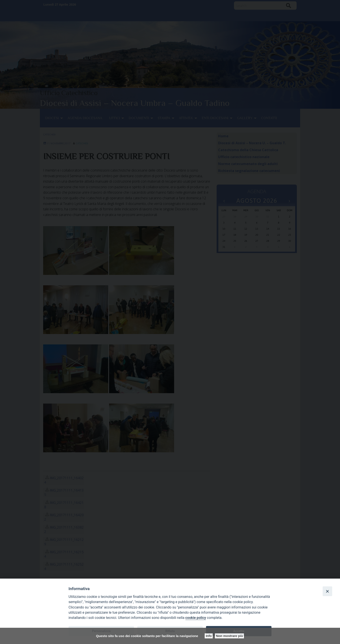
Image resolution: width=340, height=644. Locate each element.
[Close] (327, 591)
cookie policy (196, 618)
